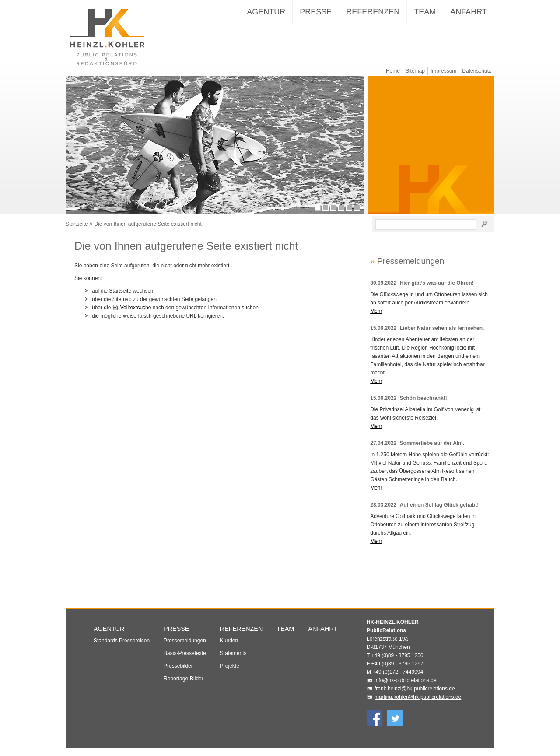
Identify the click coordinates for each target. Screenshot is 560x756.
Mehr (376, 319)
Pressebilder (178, 674)
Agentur (266, 12)
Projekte (230, 674)
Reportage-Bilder (184, 686)
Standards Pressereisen (122, 648)
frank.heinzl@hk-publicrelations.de (415, 696)
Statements (233, 661)
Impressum (443, 71)
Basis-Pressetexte (185, 661)
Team (425, 12)
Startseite (77, 232)
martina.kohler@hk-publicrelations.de (418, 705)
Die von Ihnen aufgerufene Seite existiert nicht (148, 232)
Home (393, 71)
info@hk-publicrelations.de (406, 688)
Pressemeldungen (185, 648)
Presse (316, 12)
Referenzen (373, 12)
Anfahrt (469, 12)
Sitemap (415, 71)
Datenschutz (477, 71)
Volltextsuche (136, 315)
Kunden (229, 648)
